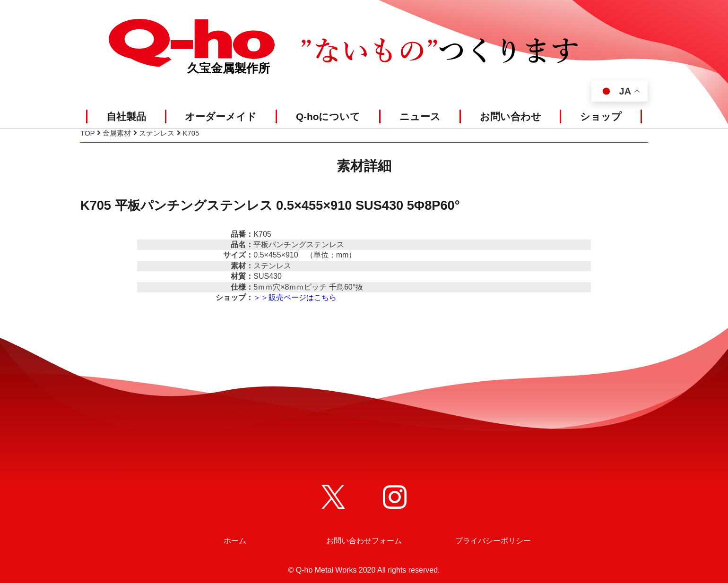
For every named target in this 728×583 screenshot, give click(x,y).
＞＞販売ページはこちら (295, 297)
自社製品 (126, 116)
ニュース (420, 116)
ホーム (235, 541)
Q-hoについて (328, 116)
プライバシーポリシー (493, 541)
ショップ (601, 116)
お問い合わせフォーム (364, 541)
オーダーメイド (221, 116)
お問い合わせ (511, 116)
